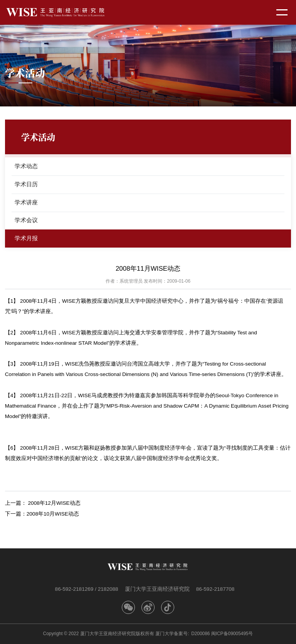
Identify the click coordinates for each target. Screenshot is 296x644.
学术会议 (26, 220)
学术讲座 (26, 202)
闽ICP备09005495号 (232, 634)
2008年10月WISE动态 (53, 514)
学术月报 (26, 238)
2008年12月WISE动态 (54, 503)
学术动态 (26, 166)
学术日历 (26, 184)
